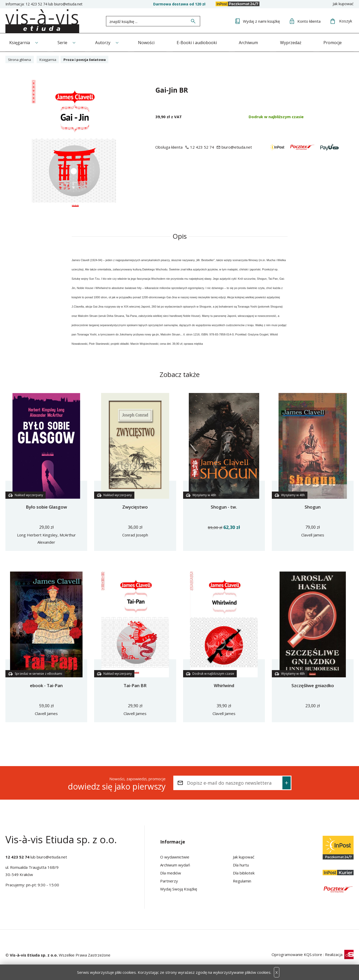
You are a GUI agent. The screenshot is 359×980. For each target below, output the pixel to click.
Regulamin (242, 881)
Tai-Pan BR (135, 685)
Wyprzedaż (297, 42)
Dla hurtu (241, 865)
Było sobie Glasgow (46, 507)
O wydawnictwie (175, 857)
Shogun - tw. (224, 507)
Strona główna (21, 59)
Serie (64, 42)
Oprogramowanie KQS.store (297, 954)
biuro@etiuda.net (68, 4)
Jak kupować (343, 4)
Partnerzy (169, 881)
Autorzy (105, 42)
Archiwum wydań (175, 865)
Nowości (150, 42)
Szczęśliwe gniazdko (313, 685)
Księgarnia (20, 42)
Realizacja (339, 954)
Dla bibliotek (244, 873)
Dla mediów (171, 873)
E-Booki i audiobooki (201, 42)
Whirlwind (224, 685)
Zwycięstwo (135, 507)
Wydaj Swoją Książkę (179, 889)
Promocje (341, 42)
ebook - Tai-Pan (46, 685)
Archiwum (254, 42)
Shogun (313, 507)
